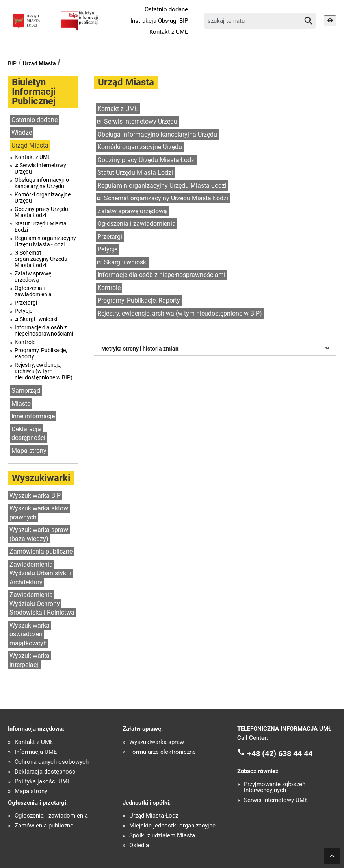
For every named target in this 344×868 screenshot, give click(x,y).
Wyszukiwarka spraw (157, 742)
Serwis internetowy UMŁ (276, 800)
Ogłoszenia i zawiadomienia (33, 291)
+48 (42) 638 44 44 (280, 753)
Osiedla (139, 845)
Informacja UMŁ (36, 752)
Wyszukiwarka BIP (35, 496)
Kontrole (25, 342)
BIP (12, 63)
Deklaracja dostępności (28, 434)
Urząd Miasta (39, 63)
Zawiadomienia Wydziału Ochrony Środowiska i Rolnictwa (42, 604)
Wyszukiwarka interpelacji (30, 660)
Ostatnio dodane (166, 9)
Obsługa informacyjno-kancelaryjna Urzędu (43, 183)
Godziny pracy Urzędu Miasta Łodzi (41, 212)
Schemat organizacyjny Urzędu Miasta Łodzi (41, 259)
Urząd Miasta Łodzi (154, 816)
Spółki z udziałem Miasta (162, 836)
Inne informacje (33, 416)
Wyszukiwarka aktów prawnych (39, 513)
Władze (22, 132)
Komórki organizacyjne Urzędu (43, 198)
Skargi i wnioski (38, 319)
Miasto (21, 404)
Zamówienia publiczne (41, 551)
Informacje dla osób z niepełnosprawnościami (44, 331)
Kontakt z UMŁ (169, 32)
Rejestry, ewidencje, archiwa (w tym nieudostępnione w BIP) (44, 371)
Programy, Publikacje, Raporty (41, 353)
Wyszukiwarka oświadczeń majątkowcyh (30, 634)
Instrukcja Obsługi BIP (159, 21)
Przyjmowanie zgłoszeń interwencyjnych (275, 787)
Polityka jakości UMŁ (43, 782)
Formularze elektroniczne (163, 752)
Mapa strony (29, 451)
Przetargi (26, 303)
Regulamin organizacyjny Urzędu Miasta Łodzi (45, 241)
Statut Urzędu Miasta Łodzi (41, 227)
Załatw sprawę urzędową (33, 277)
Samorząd (26, 391)
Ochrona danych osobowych (52, 762)
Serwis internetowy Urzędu (40, 168)
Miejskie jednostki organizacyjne (172, 826)
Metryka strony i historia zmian (217, 348)
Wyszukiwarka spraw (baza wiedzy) (39, 534)
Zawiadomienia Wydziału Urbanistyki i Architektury (40, 573)
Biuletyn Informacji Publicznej (34, 92)
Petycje (23, 311)
